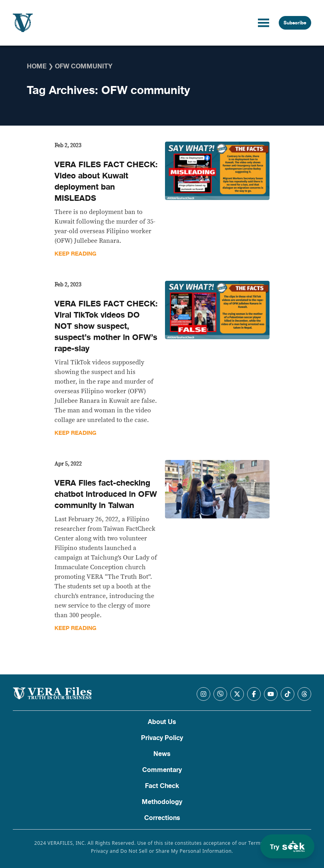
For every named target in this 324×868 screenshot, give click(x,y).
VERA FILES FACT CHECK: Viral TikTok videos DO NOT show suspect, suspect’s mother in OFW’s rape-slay (106, 326)
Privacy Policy (162, 738)
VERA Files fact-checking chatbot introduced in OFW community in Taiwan (106, 494)
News (162, 754)
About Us (162, 722)
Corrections (162, 818)
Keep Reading (75, 254)
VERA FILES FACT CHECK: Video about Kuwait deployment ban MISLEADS (106, 181)
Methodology (162, 802)
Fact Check (162, 786)
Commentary (162, 770)
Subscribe (295, 23)
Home (37, 66)
